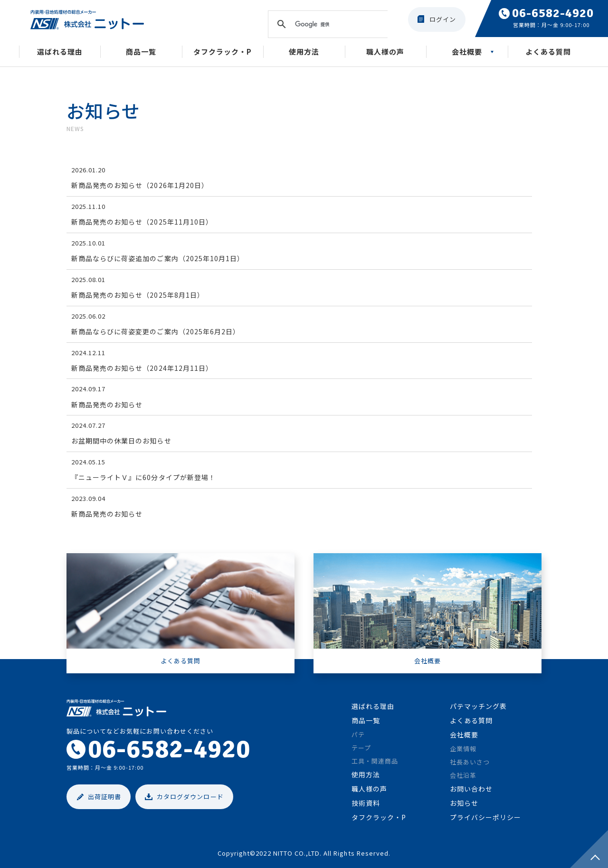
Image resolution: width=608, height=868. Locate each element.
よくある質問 (548, 52)
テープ (361, 748)
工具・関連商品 (375, 761)
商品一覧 (141, 52)
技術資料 (366, 803)
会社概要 (467, 52)
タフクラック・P (223, 52)
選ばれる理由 (60, 52)
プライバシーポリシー (485, 817)
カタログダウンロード (190, 797)
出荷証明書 (104, 797)
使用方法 (304, 52)
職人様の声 (385, 52)
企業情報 (463, 749)
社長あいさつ (470, 762)
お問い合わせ (471, 789)
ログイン (443, 19)
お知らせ (464, 803)
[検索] (327, 24)
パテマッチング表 (478, 706)
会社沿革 (463, 775)
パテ (358, 734)
